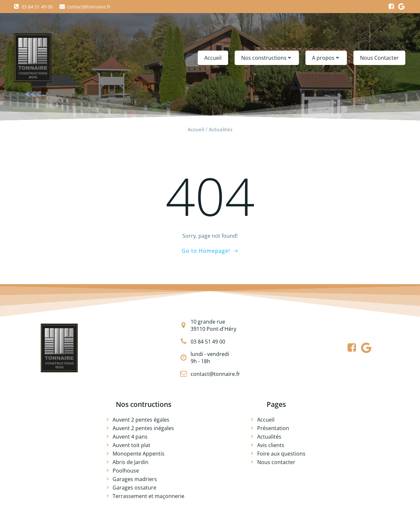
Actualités (221, 129)
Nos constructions (267, 58)
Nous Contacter (379, 58)
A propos (326, 58)
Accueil (213, 58)
